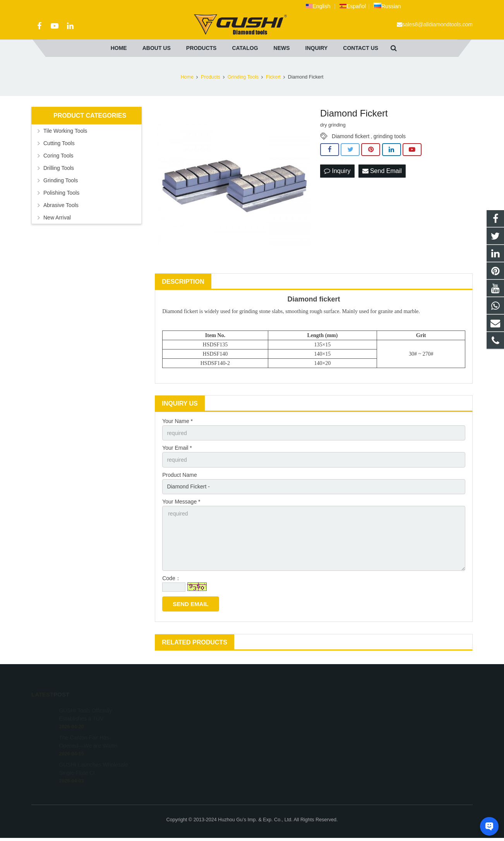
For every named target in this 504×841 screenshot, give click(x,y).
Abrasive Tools (61, 205)
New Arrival (57, 218)
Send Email (382, 171)
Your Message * (181, 502)
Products (211, 77)
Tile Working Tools (65, 131)
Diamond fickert (351, 136)
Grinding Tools (243, 77)
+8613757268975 (283, 709)
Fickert (273, 77)
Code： (171, 578)
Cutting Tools (59, 143)
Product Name (179, 475)
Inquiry (337, 171)
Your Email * (177, 448)
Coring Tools (58, 156)
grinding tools (390, 136)
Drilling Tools (59, 168)
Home (187, 77)
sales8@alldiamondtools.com (437, 24)
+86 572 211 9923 (284, 720)
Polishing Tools (61, 193)
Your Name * (177, 421)
